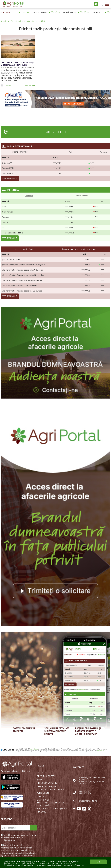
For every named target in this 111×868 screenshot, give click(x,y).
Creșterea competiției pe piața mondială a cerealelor (18, 64)
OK (33, 828)
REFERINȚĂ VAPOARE (47, 783)
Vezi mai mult (30, 86)
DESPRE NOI (43, 800)
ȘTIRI (39, 780)
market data (34, 749)
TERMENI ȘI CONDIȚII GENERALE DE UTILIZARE (52, 804)
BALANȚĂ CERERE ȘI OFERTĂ (51, 790)
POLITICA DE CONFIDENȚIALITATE (53, 808)
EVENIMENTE (43, 793)
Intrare (96, 4)
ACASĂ (40, 773)
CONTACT (42, 797)
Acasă (3, 21)
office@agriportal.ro (88, 801)
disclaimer (100, 751)
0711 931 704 (85, 793)
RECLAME (41, 812)
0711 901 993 (85, 791)
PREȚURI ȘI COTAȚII (46, 776)
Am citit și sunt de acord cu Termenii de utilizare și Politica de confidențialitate (19, 837)
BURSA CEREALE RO (46, 786)
